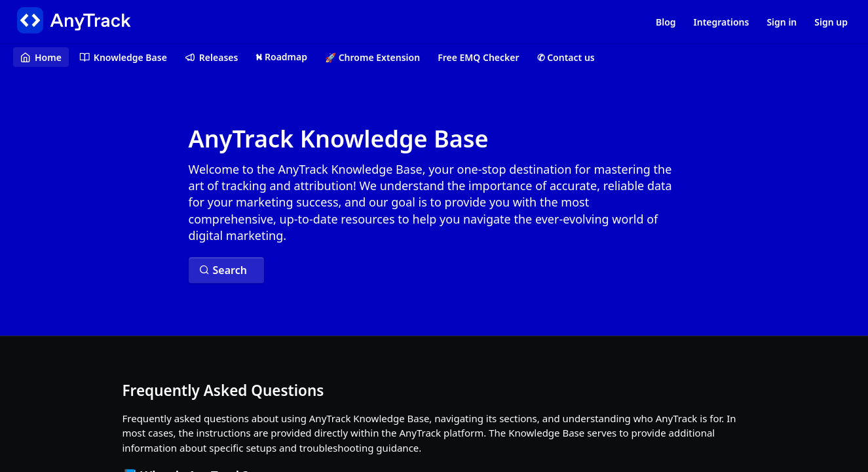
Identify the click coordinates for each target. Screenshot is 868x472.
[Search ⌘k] (226, 270)
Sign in (782, 22)
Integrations (722, 22)
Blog (666, 22)
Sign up (831, 22)
